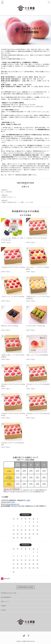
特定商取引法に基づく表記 (9, 593)
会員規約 (4, 606)
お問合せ (4, 610)
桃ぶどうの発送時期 (6, 192)
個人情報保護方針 (6, 597)
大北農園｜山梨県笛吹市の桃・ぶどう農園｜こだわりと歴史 (17, 202)
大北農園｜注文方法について (9, 197)
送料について (5, 602)
